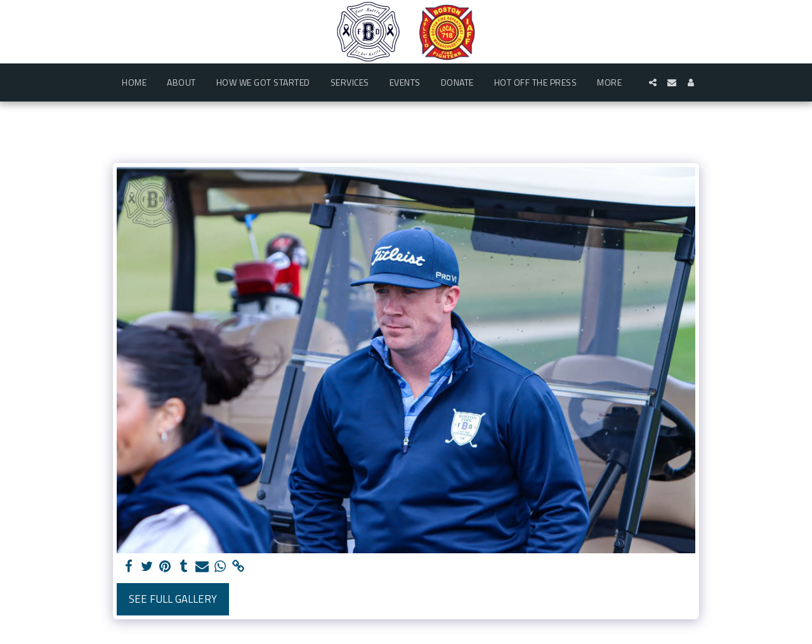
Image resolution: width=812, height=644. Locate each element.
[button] (653, 82)
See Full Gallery (173, 599)
